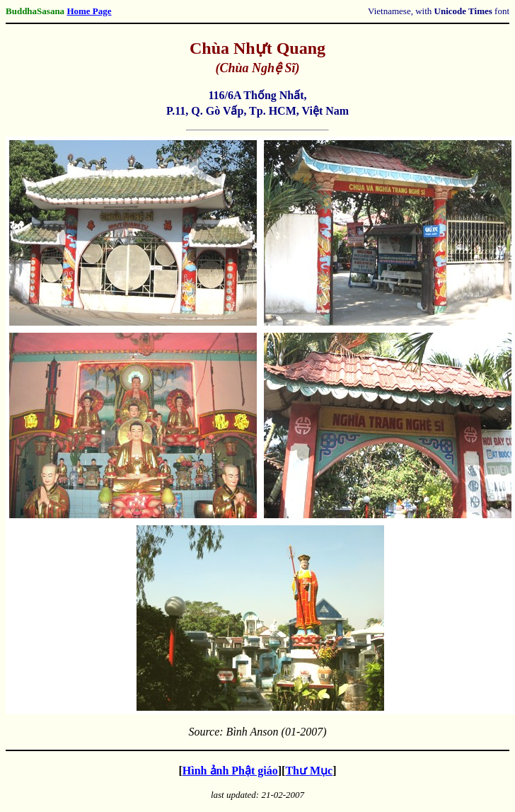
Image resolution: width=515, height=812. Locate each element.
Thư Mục (309, 771)
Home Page (89, 11)
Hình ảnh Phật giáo (230, 771)
